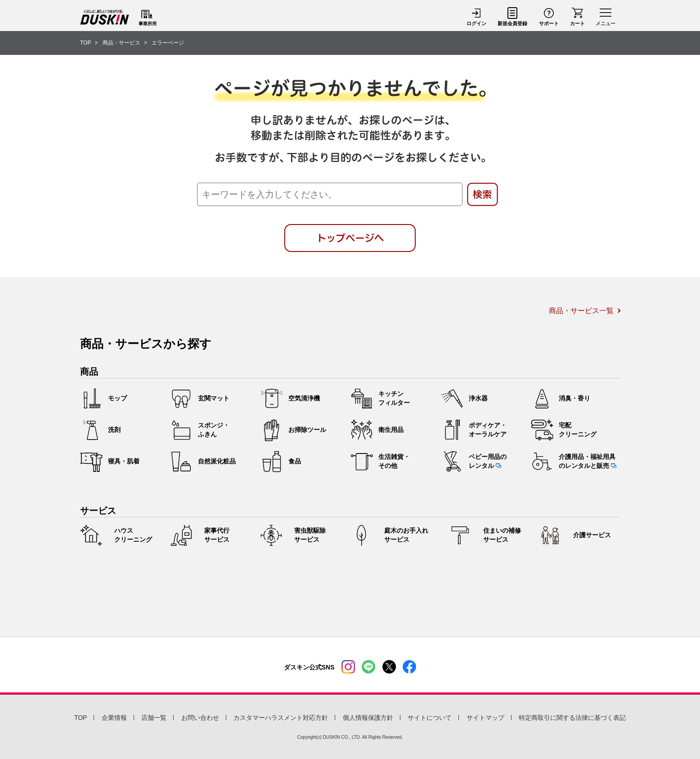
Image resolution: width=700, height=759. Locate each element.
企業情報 (114, 718)
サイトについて (430, 718)
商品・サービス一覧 (581, 311)
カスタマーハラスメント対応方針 (281, 718)
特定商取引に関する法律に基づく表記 (572, 718)
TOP (81, 718)
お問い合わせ (200, 718)
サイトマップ (485, 718)
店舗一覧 (154, 718)
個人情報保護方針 (368, 718)
